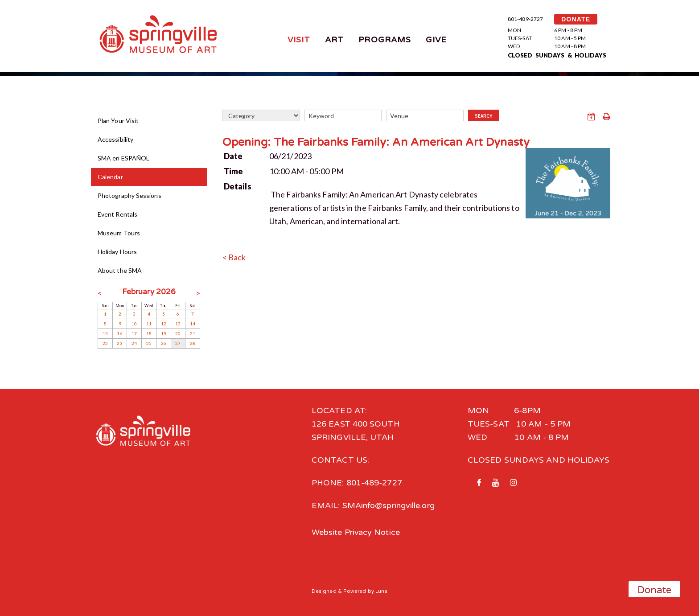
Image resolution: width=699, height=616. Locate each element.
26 (164, 343)
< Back (234, 257)
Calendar (110, 177)
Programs (385, 40)
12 (164, 324)
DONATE (576, 19)
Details (238, 186)
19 (164, 333)
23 (119, 343)
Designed (324, 591)
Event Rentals (117, 214)
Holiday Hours (117, 252)
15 (105, 333)
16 (119, 333)
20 (178, 333)
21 (193, 333)
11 (149, 324)
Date (233, 156)
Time (233, 171)
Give (436, 40)
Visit (299, 40)
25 (149, 343)
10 (134, 324)
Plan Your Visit (118, 121)
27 (178, 343)
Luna (381, 591)
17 (134, 333)
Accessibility (115, 139)
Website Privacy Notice (356, 532)
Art (334, 40)
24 (134, 343)
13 (178, 324)
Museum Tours (119, 233)
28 (193, 343)
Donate (655, 590)
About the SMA (120, 270)
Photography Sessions (130, 195)
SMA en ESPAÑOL (123, 158)
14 (193, 324)
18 (149, 333)
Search (484, 116)
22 (105, 343)
